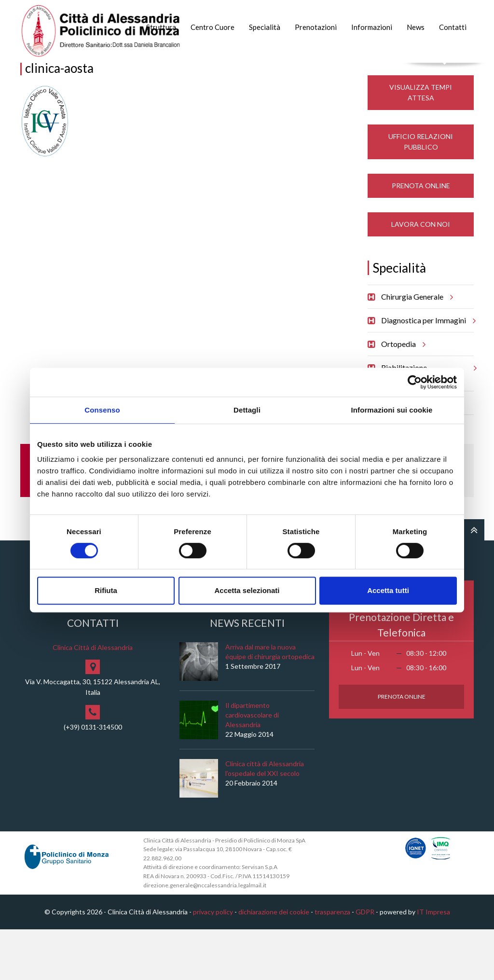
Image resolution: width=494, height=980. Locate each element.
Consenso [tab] (102, 410)
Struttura (161, 27)
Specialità (265, 27)
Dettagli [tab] (247, 410)
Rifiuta (106, 590)
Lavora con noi (421, 275)
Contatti (453, 27)
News (416, 27)
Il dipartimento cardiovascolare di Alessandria (252, 766)
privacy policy (213, 963)
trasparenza (332, 963)
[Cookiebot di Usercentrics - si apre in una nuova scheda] (415, 382)
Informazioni (372, 27)
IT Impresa (433, 963)
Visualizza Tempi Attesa (421, 143)
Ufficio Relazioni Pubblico (421, 192)
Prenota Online (421, 236)
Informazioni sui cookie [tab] (392, 410)
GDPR (365, 963)
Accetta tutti (388, 590)
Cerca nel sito (445, 73)
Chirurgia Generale (416, 347)
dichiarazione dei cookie (274, 963)
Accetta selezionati (247, 590)
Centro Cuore (213, 27)
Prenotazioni (316, 27)
